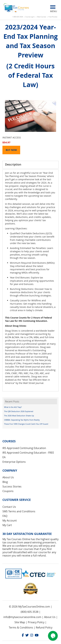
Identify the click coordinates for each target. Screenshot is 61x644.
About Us (8, 477)
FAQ (5, 516)
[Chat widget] (53, 636)
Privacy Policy (36, 622)
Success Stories (12, 486)
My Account (10, 520)
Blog (5, 482)
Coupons (8, 491)
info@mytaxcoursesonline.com (22, 617)
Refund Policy (44, 627)
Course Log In (30, 17)
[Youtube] (37, 636)
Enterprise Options (14, 462)
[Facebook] (23, 636)
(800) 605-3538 (30, 612)
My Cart (7, 525)
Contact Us (9, 507)
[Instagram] (32, 636)
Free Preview (53, 17)
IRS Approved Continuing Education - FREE (28, 453)
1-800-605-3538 (18, 17)
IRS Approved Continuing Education (24, 448)
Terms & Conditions (21, 627)
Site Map (20, 622)
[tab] (30, 165)
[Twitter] (27, 636)
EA (4, 457)
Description (13, 164)
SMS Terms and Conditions (19, 511)
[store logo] (17, 8)
